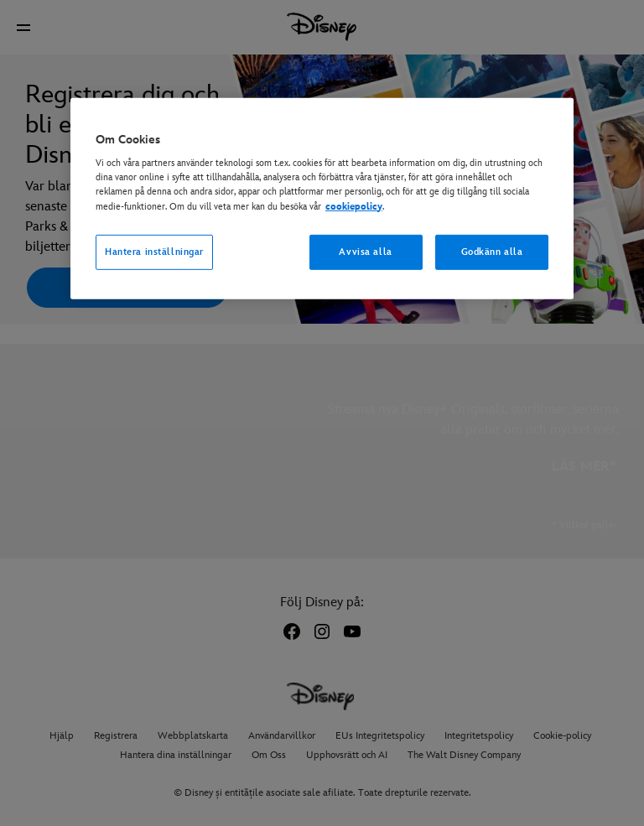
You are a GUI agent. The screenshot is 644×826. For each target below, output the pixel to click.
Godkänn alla (492, 251)
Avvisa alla (365, 251)
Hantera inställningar (154, 251)
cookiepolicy (354, 206)
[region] (322, 199)
